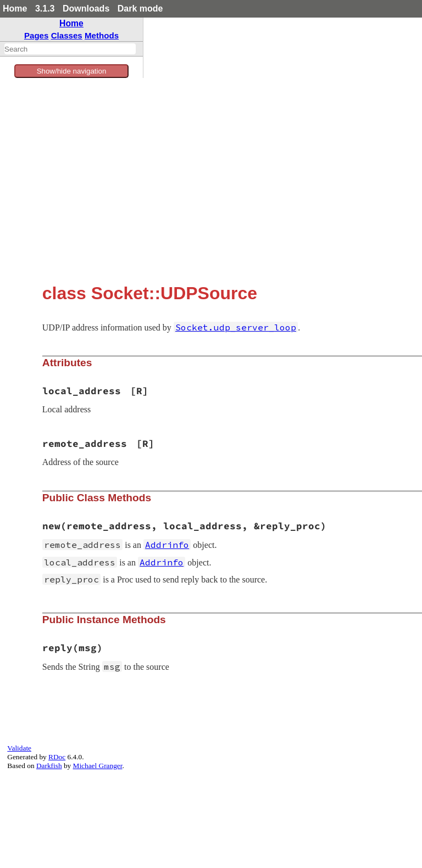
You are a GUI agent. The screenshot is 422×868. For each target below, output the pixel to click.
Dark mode (140, 9)
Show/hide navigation (72, 71)
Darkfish (49, 766)
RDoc (57, 757)
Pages (37, 35)
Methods (102, 35)
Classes (67, 35)
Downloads (86, 9)
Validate (19, 748)
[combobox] (70, 49)
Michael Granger (98, 766)
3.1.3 (45, 9)
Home (15, 9)
